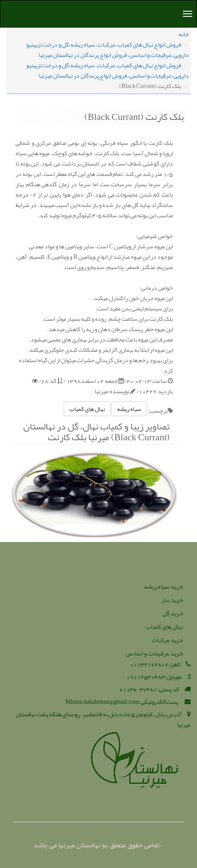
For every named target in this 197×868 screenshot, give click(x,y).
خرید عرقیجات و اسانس (154, 653)
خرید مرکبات (168, 640)
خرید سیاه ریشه (164, 586)
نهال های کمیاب (87, 409)
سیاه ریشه (129, 409)
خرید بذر (172, 600)
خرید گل (173, 613)
